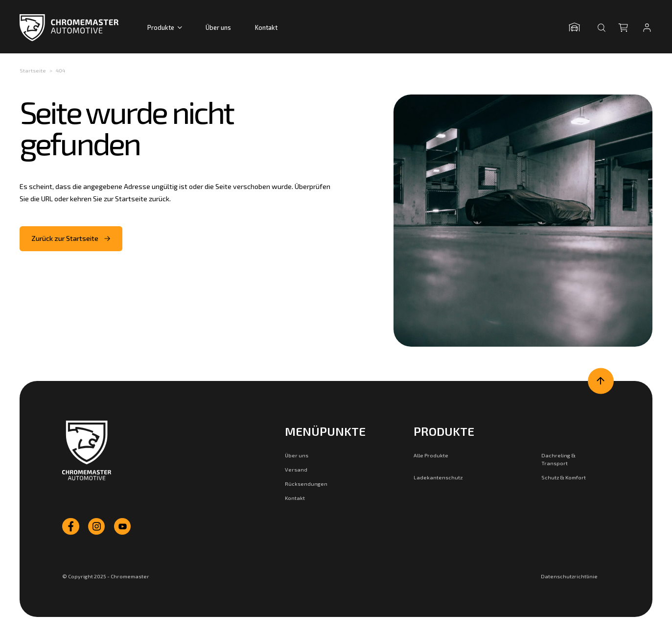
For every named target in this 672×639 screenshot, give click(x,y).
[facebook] (70, 526)
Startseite (33, 70)
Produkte (165, 27)
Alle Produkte (431, 455)
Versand (296, 469)
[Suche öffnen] (602, 27)
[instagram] (96, 526)
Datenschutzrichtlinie (569, 576)
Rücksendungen (306, 484)
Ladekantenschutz (438, 477)
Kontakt (266, 27)
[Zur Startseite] (86, 450)
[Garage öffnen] (577, 28)
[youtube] (122, 526)
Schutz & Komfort (564, 477)
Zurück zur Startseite (71, 238)
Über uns (218, 27)
